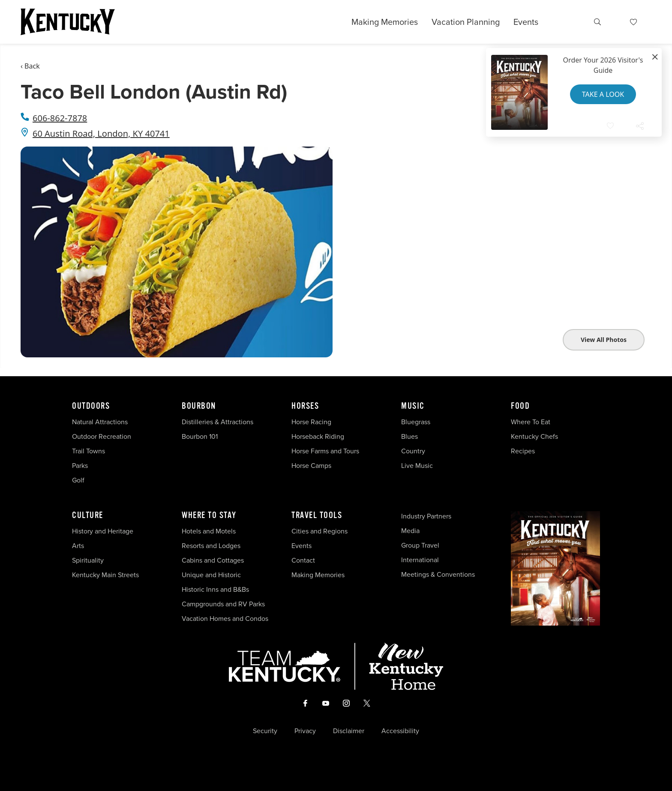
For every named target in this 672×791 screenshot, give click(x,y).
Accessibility (400, 731)
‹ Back (30, 66)
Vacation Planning (466, 22)
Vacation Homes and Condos (225, 619)
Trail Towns (88, 451)
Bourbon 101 (200, 436)
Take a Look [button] (603, 94)
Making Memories (385, 22)
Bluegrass (416, 422)
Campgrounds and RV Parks (223, 604)
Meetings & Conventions (438, 574)
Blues (409, 436)
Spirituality (89, 560)
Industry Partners (426, 516)
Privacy (305, 731)
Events (526, 22)
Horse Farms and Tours (325, 451)
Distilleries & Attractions (217, 422)
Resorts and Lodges (211, 546)
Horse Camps (311, 466)
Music (413, 406)
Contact (303, 560)
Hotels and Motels (209, 531)
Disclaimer (349, 731)
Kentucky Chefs (534, 436)
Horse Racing (311, 422)
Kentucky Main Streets (105, 575)
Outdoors (91, 406)
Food (520, 406)
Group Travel (420, 545)
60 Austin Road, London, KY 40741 (101, 133)
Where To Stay (209, 515)
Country (413, 451)
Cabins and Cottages (213, 560)
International (420, 560)
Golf (78, 480)
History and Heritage (103, 531)
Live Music (417, 466)
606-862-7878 (60, 118)
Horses (305, 406)
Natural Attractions (100, 422)
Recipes (524, 451)
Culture (88, 515)
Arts (78, 546)
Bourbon (199, 406)
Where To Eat (531, 422)
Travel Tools (317, 515)
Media (410, 531)
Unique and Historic (211, 575)
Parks (80, 466)
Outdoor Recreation (102, 436)
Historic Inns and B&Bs (215, 589)
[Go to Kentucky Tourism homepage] (68, 22)
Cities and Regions (319, 531)
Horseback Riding (318, 436)
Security (265, 731)
